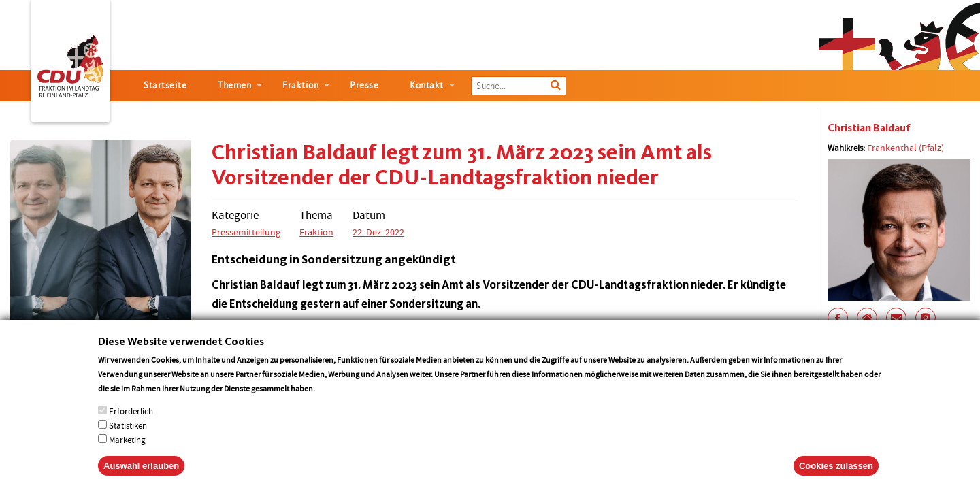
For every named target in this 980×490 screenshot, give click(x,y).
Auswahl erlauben (141, 476)
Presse (364, 85)
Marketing (127, 450)
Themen (234, 85)
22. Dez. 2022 (378, 232)
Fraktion (300, 85)
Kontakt (427, 85)
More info (334, 398)
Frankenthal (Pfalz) (905, 148)
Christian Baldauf (869, 128)
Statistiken (128, 436)
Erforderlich (131, 422)
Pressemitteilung (246, 232)
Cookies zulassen (836, 476)
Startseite (165, 85)
